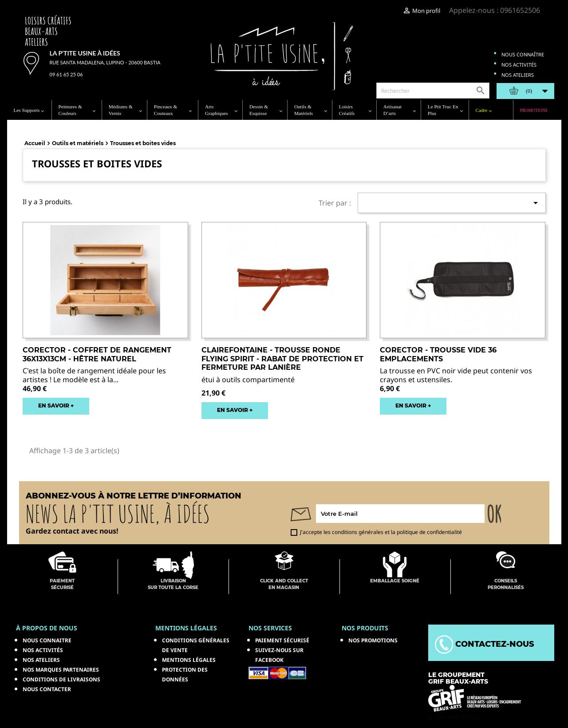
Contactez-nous (485, 644)
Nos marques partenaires (61, 670)
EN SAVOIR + (56, 406)
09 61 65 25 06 (66, 74)
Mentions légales (189, 660)
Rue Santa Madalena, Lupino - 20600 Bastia (105, 62)
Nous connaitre (47, 640)
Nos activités (519, 65)
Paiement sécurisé (282, 640)
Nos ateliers (518, 75)
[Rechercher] (433, 91)
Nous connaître (523, 54)
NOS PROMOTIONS (373, 640)
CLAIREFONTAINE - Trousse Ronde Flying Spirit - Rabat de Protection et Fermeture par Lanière (282, 359)
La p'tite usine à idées (85, 53)
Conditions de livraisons (61, 679)
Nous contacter (47, 689)
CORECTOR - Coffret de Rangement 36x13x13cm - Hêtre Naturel (97, 354)
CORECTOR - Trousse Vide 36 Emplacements (438, 354)
